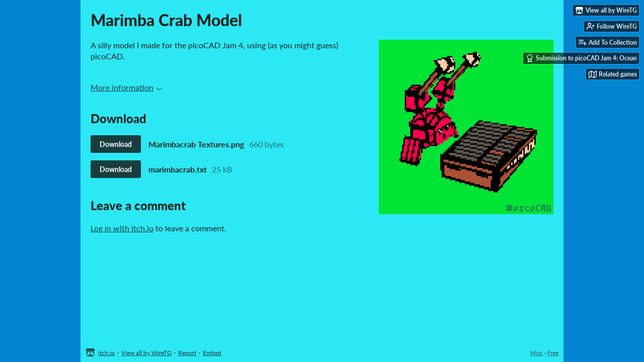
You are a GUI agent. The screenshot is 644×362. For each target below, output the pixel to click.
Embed (212, 353)
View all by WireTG (146, 353)
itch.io (106, 353)
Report (187, 353)
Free (553, 353)
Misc (537, 353)
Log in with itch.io (122, 228)
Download (116, 144)
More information (126, 87)
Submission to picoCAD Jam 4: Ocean (581, 58)
